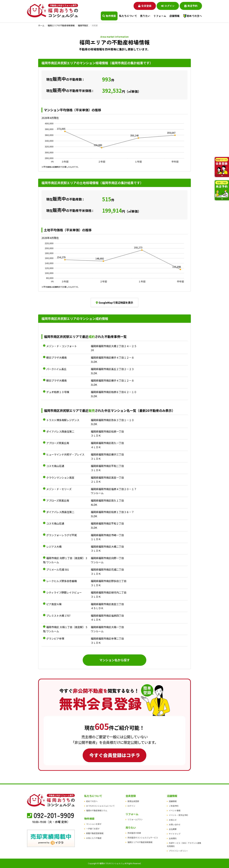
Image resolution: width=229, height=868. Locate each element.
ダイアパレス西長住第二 (60, 431)
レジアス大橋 (54, 547)
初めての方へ (194, 16)
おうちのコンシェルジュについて (100, 806)
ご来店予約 (174, 806)
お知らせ (173, 820)
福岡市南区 (83, 25)
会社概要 (173, 829)
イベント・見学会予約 (178, 815)
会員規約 (173, 838)
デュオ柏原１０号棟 (58, 392)
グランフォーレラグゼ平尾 (62, 535)
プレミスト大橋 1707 (58, 616)
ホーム (41, 25)
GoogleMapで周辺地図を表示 (114, 303)
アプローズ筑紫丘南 (58, 443)
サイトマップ (175, 834)
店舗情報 (173, 801)
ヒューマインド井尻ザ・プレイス (65, 454)
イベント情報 (175, 810)
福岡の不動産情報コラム (97, 810)
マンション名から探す (114, 660)
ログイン (168, 6)
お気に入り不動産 (94, 838)
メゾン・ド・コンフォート (62, 346)
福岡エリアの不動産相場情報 (61, 25)
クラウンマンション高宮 (60, 478)
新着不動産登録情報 (95, 833)
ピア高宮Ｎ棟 (54, 604)
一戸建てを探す (93, 829)
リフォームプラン (135, 819)
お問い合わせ (175, 824)
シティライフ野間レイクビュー (64, 592)
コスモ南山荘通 (55, 466)
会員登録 (145, 6)
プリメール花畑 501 (58, 569)
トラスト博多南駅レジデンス (63, 420)
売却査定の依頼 (134, 833)
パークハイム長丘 (56, 369)
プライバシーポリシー (178, 851)
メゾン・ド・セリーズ (59, 489)
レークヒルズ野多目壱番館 (62, 581)
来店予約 (191, 6)
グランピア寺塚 (55, 638)
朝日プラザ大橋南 (56, 357)
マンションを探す (94, 824)
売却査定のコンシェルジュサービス (143, 837)
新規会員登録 (133, 801)
